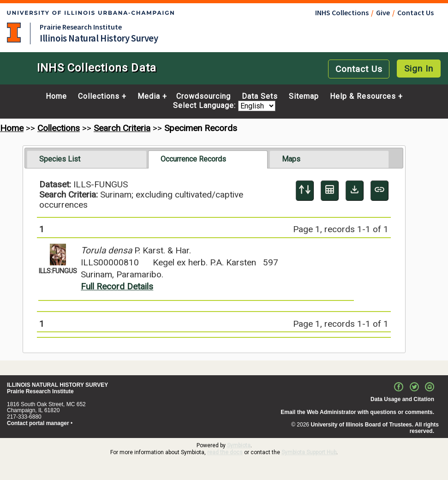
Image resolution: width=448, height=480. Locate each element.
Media (149, 96)
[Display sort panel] (305, 191)
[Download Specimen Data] (355, 191)
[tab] (87, 159)
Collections (99, 96)
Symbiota (239, 445)
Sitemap (304, 96)
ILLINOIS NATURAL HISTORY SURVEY (57, 385)
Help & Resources (363, 96)
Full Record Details (117, 286)
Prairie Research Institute (81, 27)
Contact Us (415, 12)
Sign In (419, 69)
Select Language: (206, 106)
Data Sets (260, 96)
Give (383, 12)
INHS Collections (342, 12)
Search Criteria (122, 128)
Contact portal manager (38, 423)
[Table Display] (330, 191)
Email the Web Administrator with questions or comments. (357, 412)
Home (56, 96)
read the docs (225, 452)
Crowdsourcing (203, 96)
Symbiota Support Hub (309, 452)
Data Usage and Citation (402, 399)
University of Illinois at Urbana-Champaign (14, 33)
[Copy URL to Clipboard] (379, 191)
